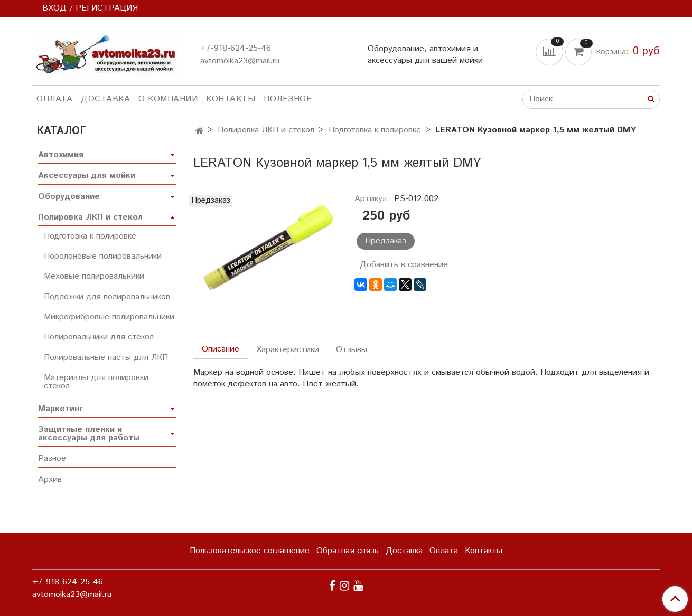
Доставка (105, 99)
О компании (168, 99)
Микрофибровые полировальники (109, 317)
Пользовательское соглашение (250, 551)
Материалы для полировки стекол (96, 382)
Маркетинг (60, 409)
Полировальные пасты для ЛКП (106, 358)
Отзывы (352, 350)
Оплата (54, 99)
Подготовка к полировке (375, 130)
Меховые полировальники (94, 276)
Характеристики (288, 350)
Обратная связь (348, 551)
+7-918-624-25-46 (236, 48)
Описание (221, 349)
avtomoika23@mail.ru (240, 61)
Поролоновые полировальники (103, 256)
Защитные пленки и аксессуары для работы (89, 434)
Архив (50, 480)
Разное (52, 458)
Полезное (288, 99)
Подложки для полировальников (107, 297)
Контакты (231, 99)
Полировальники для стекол (99, 337)
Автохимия (61, 155)
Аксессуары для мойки (87, 176)
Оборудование (69, 197)
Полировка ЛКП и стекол (266, 130)
